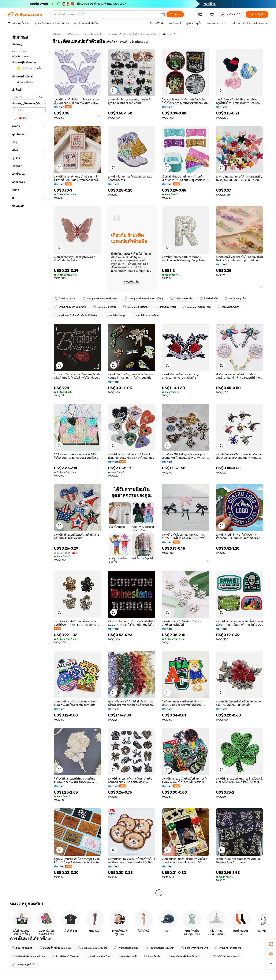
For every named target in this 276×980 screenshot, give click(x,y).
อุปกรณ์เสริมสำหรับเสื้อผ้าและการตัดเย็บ (132, 34)
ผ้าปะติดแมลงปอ (65, 299)
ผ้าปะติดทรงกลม (166, 307)
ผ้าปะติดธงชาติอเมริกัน (228, 948)
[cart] (212, 15)
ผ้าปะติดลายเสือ (127, 956)
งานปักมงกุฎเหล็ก (235, 299)
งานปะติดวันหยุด (115, 315)
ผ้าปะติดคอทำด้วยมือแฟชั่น (70, 307)
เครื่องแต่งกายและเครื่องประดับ (85, 34)
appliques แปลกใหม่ (98, 956)
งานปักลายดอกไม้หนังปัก (160, 948)
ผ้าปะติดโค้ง (152, 956)
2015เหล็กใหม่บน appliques (223, 956)
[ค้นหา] (175, 14)
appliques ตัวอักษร (105, 307)
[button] (163, 14)
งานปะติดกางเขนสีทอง (146, 315)
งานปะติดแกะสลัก (228, 307)
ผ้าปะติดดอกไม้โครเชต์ (65, 956)
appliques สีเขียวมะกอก (197, 307)
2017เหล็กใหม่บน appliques (55, 948)
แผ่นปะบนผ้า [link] (169, 34)
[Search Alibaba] (106, 14)
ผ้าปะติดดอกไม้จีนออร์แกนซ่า (184, 956)
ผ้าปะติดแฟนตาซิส (181, 299)
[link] (271, 944)
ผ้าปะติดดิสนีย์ (209, 299)
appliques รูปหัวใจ (24, 965)
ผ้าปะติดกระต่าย (22, 948)
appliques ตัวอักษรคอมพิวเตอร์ (100, 299)
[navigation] (29, 464)
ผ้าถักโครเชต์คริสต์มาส (194, 948)
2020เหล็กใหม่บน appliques (29, 956)
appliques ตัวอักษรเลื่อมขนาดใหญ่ (144, 299)
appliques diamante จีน (93, 948)
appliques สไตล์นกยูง (136, 307)
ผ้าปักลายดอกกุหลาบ (126, 948)
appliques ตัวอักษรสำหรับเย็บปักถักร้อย (76, 315)
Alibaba (57, 34)
